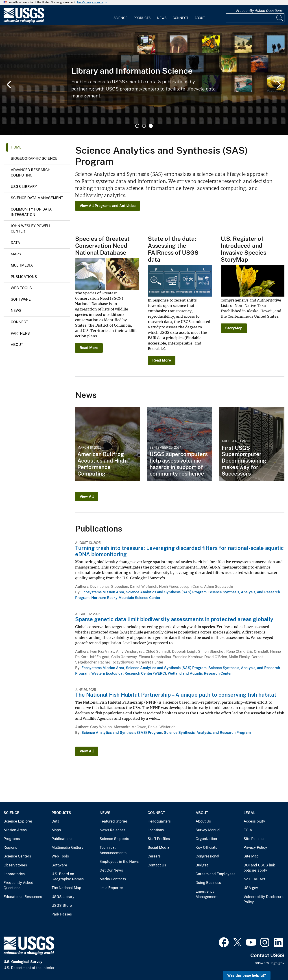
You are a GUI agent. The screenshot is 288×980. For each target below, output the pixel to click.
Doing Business (208, 883)
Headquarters (159, 821)
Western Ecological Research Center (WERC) (129, 673)
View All (87, 496)
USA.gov (251, 888)
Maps (16, 254)
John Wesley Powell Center (31, 229)
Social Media (158, 848)
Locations (156, 830)
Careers (154, 856)
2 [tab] (144, 126)
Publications (24, 277)
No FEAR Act (254, 879)
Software (21, 299)
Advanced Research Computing (31, 173)
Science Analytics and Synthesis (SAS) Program (166, 592)
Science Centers (17, 856)
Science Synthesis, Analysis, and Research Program (207, 733)
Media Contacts (113, 879)
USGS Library (24, 187)
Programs (12, 839)
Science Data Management (37, 198)
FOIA (248, 830)
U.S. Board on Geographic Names (68, 877)
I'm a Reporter (111, 888)
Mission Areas (15, 830)
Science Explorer (18, 821)
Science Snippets (114, 839)
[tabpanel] (144, 80)
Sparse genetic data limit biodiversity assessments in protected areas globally (174, 619)
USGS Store (62, 906)
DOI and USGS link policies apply (259, 868)
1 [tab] (137, 126)
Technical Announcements (113, 850)
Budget (202, 865)
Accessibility (254, 821)
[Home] (24, 22)
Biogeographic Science (34, 158)
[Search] (280, 18)
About (200, 18)
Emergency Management (207, 894)
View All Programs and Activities (108, 206)
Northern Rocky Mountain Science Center (126, 598)
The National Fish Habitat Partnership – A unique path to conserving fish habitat (176, 695)
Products (142, 18)
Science (120, 18)
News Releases (112, 830)
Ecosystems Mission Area (103, 592)
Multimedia (22, 265)
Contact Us (157, 865)
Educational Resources (23, 897)
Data (15, 243)
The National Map (66, 888)
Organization (206, 839)
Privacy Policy (255, 848)
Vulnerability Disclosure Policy (264, 899)
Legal (249, 813)
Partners (20, 333)
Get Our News (111, 870)
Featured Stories (114, 821)
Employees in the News (119, 862)
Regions (10, 848)
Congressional (207, 856)
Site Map (251, 856)
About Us (203, 821)
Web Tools (21, 288)
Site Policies (254, 839)
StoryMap (234, 328)
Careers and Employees (215, 874)
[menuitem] (120, 15)
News (162, 18)
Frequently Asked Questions (259, 11)
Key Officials (206, 848)
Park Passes (62, 914)
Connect (180, 18)
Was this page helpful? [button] (247, 975)
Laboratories (14, 874)
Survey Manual (208, 830)
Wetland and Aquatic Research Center (200, 673)
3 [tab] (151, 126)
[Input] (255, 18)
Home (16, 147)
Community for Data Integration (31, 212)
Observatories (15, 865)
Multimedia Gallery (68, 848)
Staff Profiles (159, 839)
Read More (89, 348)
